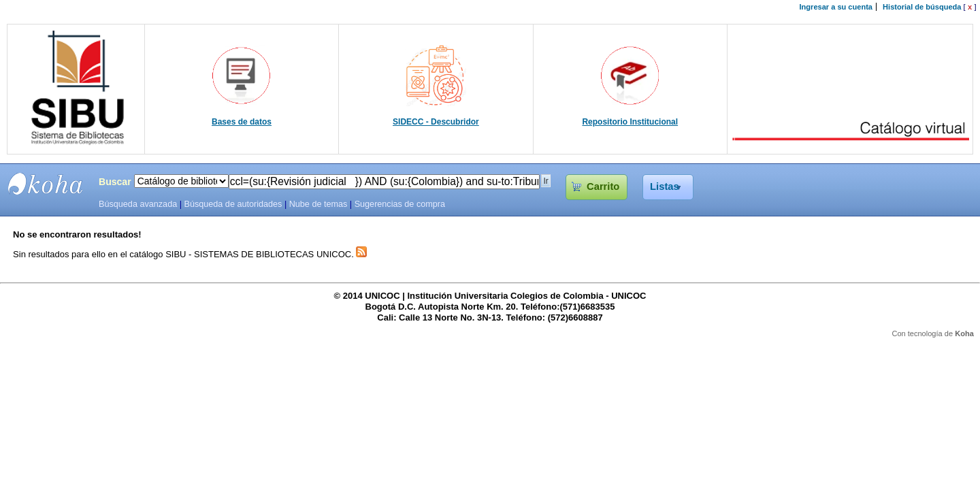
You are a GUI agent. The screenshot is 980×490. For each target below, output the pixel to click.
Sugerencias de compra (400, 204)
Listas (665, 186)
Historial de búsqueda (922, 7)
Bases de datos (242, 122)
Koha (964, 333)
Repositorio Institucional (630, 122)
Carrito (603, 186)
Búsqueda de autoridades (233, 204)
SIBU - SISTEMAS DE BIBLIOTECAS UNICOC (46, 184)
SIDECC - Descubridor (436, 122)
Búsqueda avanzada (138, 204)
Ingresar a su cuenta (836, 7)
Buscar (115, 182)
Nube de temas (318, 204)
